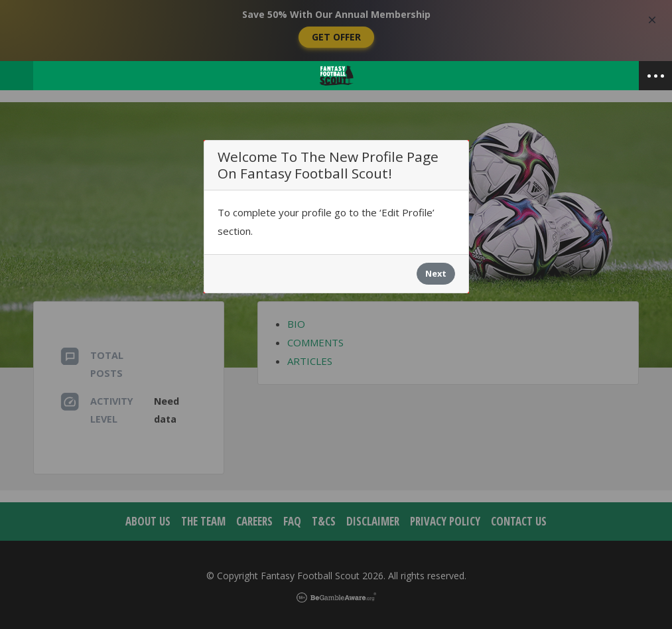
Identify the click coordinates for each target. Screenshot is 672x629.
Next (436, 273)
